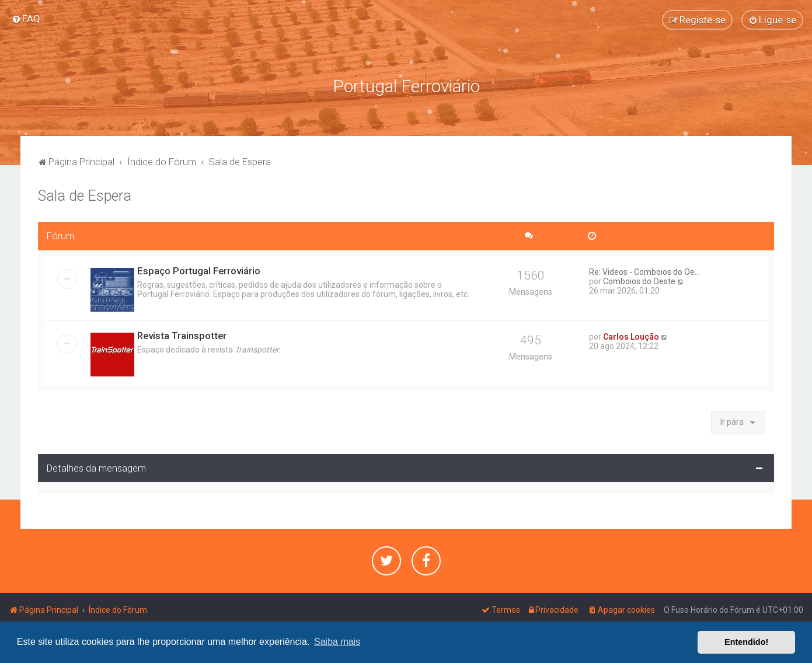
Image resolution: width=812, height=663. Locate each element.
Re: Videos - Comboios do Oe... (644, 270)
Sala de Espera (85, 193)
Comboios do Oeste (639, 279)
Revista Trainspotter (182, 333)
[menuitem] (26, 19)
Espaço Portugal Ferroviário (199, 268)
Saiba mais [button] (337, 642)
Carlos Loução (631, 334)
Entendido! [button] (746, 642)
